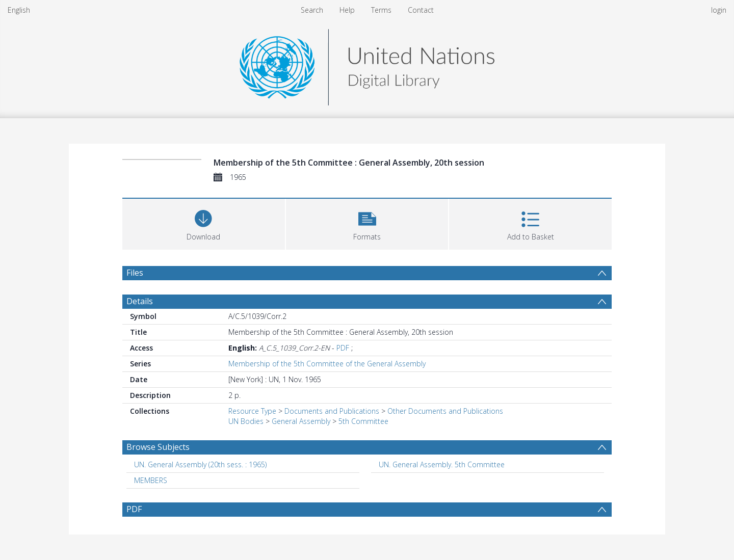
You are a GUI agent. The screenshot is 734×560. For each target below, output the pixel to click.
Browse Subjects (158, 447)
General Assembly (301, 421)
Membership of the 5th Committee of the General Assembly (327, 364)
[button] (367, 223)
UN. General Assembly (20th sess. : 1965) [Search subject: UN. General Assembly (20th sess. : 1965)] (200, 464)
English (19, 10)
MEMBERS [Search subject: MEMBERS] (151, 480)
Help (347, 10)
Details (140, 301)
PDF (343, 348)
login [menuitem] (719, 10)
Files (135, 273)
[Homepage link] (367, 64)
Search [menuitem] (312, 10)
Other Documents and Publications (445, 411)
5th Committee (363, 421)
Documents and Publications (332, 411)
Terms (381, 10)
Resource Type (252, 411)
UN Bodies (246, 421)
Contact (421, 10)
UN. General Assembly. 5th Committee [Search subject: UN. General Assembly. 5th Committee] (442, 464)
